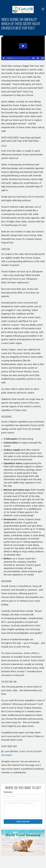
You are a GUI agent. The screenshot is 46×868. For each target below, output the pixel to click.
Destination (8, 792)
